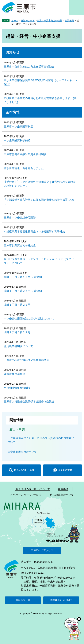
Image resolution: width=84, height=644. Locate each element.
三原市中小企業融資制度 (18, 126)
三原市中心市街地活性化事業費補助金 (26, 360)
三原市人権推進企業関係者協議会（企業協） (30, 402)
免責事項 (63, 489)
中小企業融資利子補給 (17, 140)
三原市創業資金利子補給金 (20, 245)
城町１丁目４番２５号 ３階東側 (23, 291)
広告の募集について (62, 495)
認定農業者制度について (18, 346)
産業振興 (69, 21)
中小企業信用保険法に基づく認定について (29, 319)
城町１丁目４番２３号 (17, 305)
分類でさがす (28, 21)
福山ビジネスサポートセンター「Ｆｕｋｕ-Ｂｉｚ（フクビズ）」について (39, 261)
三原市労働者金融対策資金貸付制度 (25, 154)
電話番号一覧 (23, 600)
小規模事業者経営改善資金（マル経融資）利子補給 (34, 231)
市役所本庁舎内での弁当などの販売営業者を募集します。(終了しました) (40, 100)
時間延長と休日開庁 (61, 600)
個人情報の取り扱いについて (33, 489)
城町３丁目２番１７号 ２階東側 (23, 277)
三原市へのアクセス (42, 550)
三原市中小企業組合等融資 (20, 218)
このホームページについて (26, 495)
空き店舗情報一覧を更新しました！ (25, 168)
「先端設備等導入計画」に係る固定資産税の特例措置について (40, 202)
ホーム (15, 21)
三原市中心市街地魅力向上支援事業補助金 (29, 67)
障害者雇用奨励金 (14, 374)
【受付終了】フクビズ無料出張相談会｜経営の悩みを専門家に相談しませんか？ (40, 184)
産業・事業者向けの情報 (50, 21)
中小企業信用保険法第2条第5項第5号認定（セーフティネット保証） (41, 82)
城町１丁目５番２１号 (17, 332)
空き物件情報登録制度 (17, 388)
